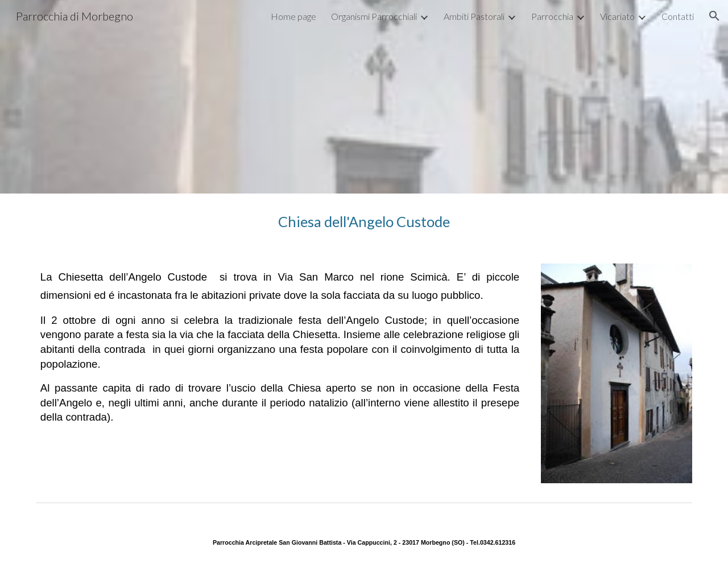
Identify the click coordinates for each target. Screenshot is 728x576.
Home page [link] (293, 16)
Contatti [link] (678, 16)
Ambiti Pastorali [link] (474, 16)
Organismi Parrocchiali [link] (374, 16)
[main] (364, 222)
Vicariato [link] (617, 16)
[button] (714, 16)
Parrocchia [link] (552, 16)
